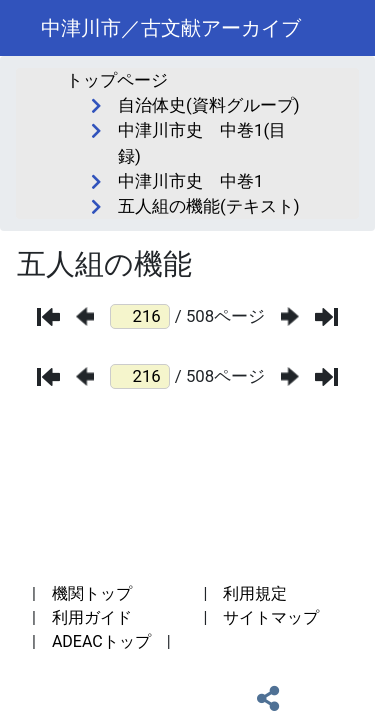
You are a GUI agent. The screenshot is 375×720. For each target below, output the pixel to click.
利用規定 (255, 593)
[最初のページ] (48, 317)
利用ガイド (92, 617)
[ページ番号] (140, 316)
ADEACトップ (101, 641)
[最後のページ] (326, 317)
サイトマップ (271, 617)
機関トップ (92, 593)
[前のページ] (85, 316)
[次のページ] (290, 316)
